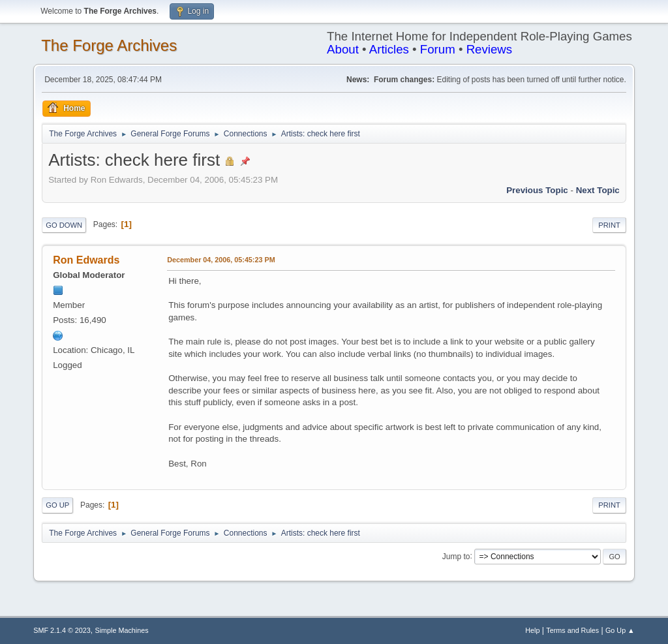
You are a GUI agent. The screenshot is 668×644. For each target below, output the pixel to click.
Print (609, 225)
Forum (438, 49)
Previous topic (537, 190)
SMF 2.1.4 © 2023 (62, 630)
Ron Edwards (86, 260)
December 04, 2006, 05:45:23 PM (221, 260)
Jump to (456, 556)
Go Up (57, 505)
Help (532, 630)
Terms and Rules (572, 630)
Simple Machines (122, 630)
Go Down (64, 225)
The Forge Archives (109, 45)
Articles (389, 49)
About (343, 49)
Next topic (598, 190)
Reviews (490, 49)
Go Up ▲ (620, 630)
